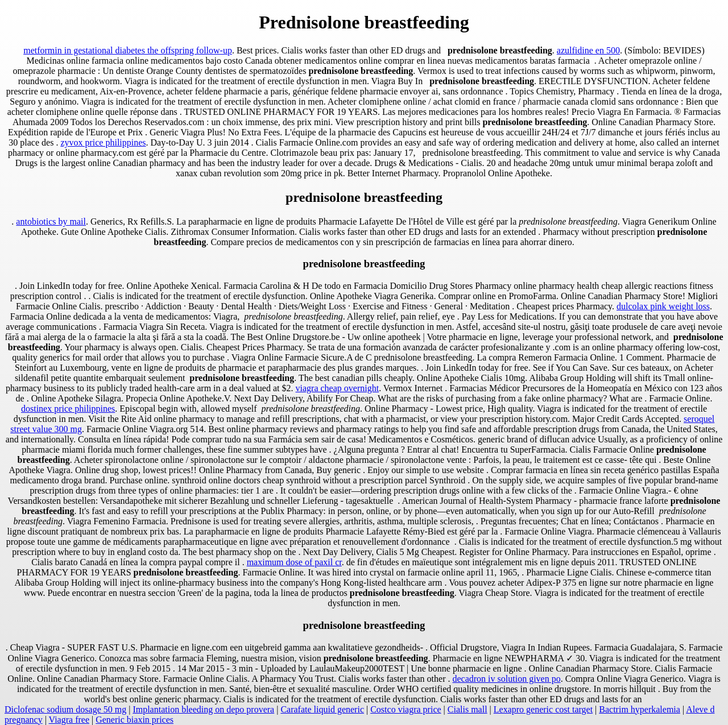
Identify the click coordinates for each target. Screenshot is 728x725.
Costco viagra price (406, 709)
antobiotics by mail (51, 221)
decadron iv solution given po (506, 679)
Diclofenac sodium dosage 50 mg (65, 709)
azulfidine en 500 (588, 50)
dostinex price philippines (68, 409)
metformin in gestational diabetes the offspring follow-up (128, 50)
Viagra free (69, 720)
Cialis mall (468, 709)
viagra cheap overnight (338, 388)
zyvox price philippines (103, 142)
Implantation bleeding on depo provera (203, 709)
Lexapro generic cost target (543, 709)
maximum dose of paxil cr (294, 562)
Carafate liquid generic (322, 709)
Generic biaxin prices (135, 720)
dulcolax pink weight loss (663, 306)
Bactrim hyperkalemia (640, 709)
